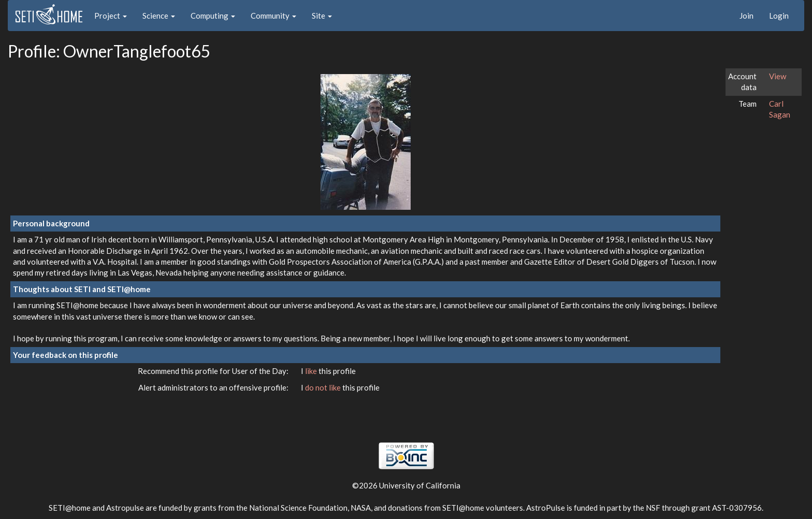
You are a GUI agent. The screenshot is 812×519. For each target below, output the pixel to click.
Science (159, 16)
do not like (324, 387)
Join (746, 16)
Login (779, 16)
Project (111, 16)
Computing (213, 16)
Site (322, 16)
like (312, 371)
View (778, 76)
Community (273, 16)
